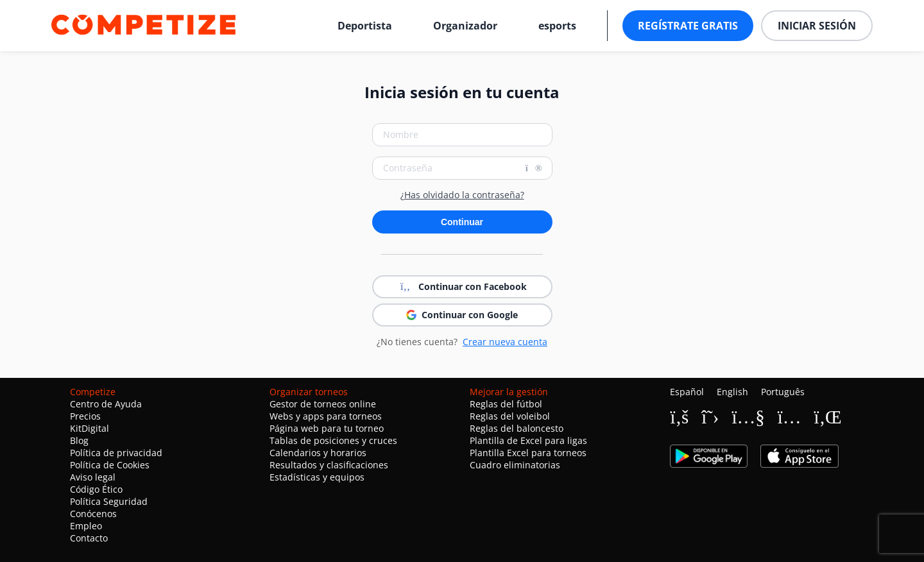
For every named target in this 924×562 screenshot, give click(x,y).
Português (783, 392)
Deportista (365, 26)
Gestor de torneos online (323, 404)
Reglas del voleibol (510, 416)
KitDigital (90, 428)
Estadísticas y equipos (317, 477)
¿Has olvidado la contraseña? (462, 195)
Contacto (89, 538)
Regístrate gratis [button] (688, 26)
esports (557, 26)
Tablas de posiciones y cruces (333, 440)
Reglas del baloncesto (517, 428)
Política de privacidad (116, 453)
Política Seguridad (109, 501)
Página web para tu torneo (327, 428)
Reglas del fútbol (506, 404)
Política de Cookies (110, 465)
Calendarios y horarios (318, 453)
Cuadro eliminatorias (515, 465)
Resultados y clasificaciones (329, 465)
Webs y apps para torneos (326, 416)
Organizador (465, 26)
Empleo (86, 526)
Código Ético (96, 489)
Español (687, 392)
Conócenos (93, 514)
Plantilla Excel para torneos (528, 453)
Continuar (462, 222)
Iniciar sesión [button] (817, 26)
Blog (79, 440)
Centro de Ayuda (106, 404)
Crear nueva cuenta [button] (505, 342)
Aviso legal (93, 477)
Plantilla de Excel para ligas (528, 440)
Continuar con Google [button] (462, 315)
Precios (85, 416)
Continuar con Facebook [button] (462, 287)
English (732, 392)
